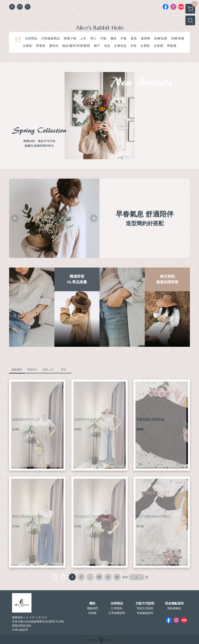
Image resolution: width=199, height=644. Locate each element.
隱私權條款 (174, 608)
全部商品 (117, 603)
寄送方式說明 (145, 608)
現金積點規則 (174, 603)
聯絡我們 (93, 608)
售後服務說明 (145, 613)
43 (99, 577)
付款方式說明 (145, 603)
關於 (93, 603)
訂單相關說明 (117, 613)
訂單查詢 (117, 608)
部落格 (93, 613)
